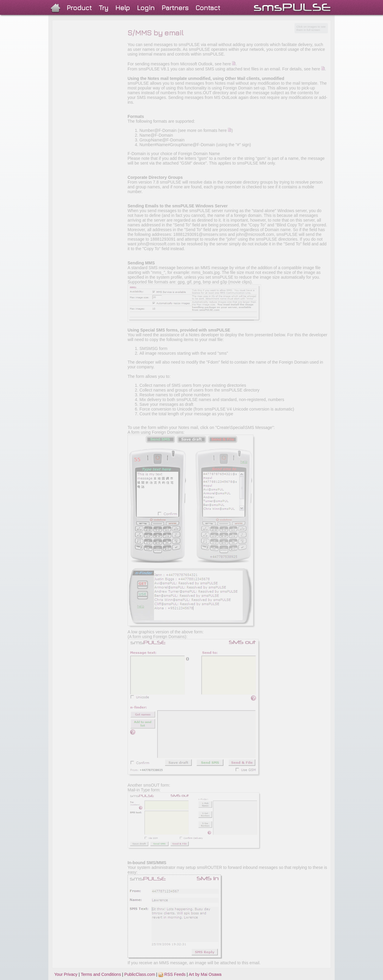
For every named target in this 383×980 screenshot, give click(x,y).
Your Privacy (66, 974)
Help (123, 8)
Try (104, 8)
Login (146, 8)
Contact (208, 8)
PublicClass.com (140, 974)
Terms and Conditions (101, 974)
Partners (175, 8)
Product (79, 8)
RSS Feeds (172, 974)
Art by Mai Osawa (205, 974)
